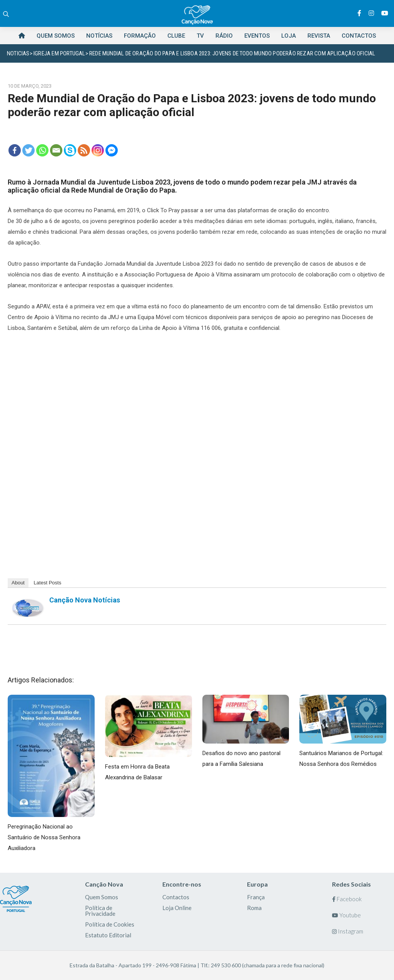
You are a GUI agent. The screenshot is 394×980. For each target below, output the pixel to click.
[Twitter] (28, 150)
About (18, 583)
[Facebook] (15, 150)
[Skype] (70, 150)
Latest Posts (48, 583)
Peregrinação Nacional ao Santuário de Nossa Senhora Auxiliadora (44, 837)
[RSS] (84, 150)
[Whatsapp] (42, 150)
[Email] (56, 150)
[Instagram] (98, 150)
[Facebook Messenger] (112, 150)
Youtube (346, 915)
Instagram (348, 931)
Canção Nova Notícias (85, 600)
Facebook (347, 899)
